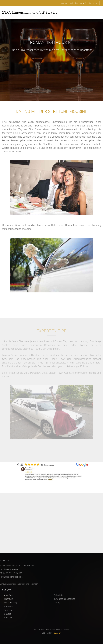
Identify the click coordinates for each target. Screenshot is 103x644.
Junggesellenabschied (64, 599)
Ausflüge (8, 595)
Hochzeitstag (11, 603)
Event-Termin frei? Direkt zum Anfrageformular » (78, 3)
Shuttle (8, 614)
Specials (8, 618)
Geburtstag (59, 595)
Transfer (8, 610)
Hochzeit (8, 599)
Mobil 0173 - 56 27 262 (11, 573)
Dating (57, 603)
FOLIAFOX (57, 633)
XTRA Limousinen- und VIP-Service (30, 12)
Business (9, 606)
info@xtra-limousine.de (11, 577)
